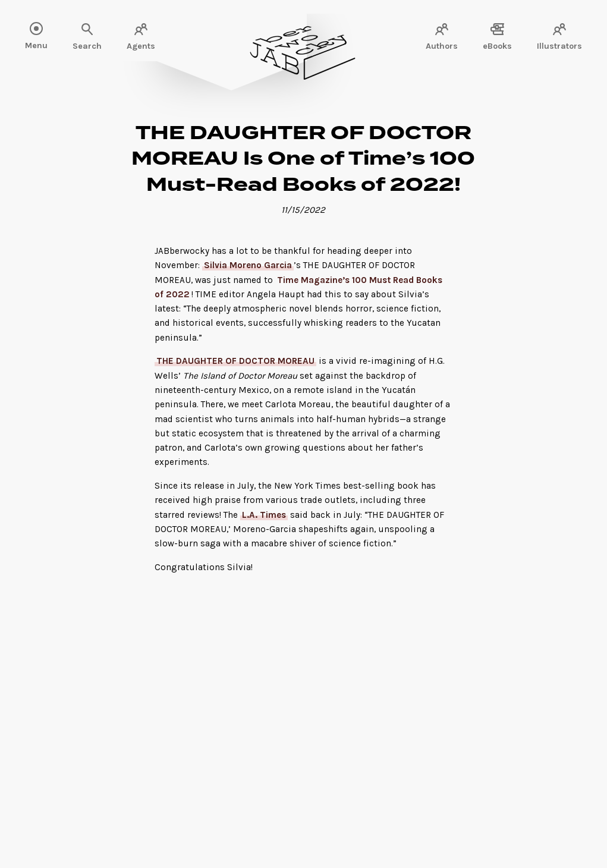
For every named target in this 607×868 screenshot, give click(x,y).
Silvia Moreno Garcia (248, 265)
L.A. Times (264, 515)
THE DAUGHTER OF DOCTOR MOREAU (235, 361)
